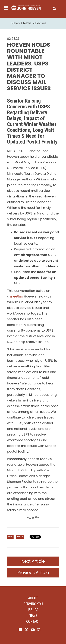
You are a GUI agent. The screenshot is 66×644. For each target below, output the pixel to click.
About (33, 598)
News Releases (35, 23)
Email (20, 537)
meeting (17, 296)
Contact (33, 621)
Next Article (33, 561)
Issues (33, 610)
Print (10, 537)
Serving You (33, 604)
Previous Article (33, 573)
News (16, 23)
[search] (54, 8)
